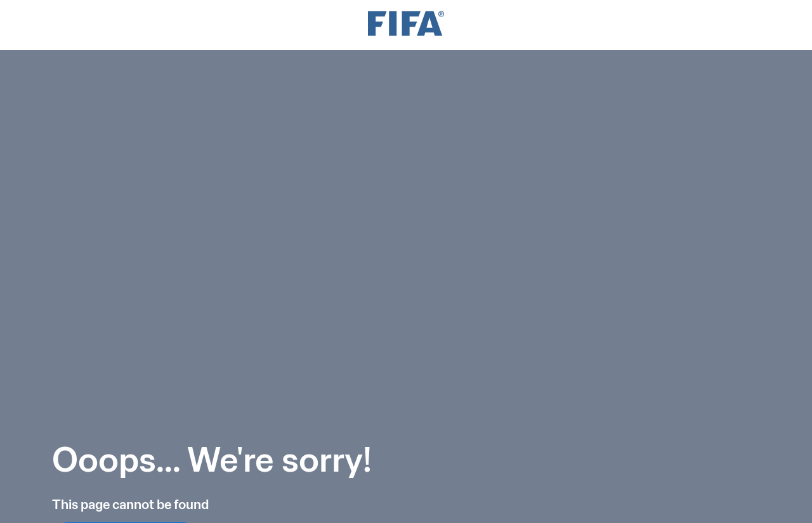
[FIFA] (406, 25)
